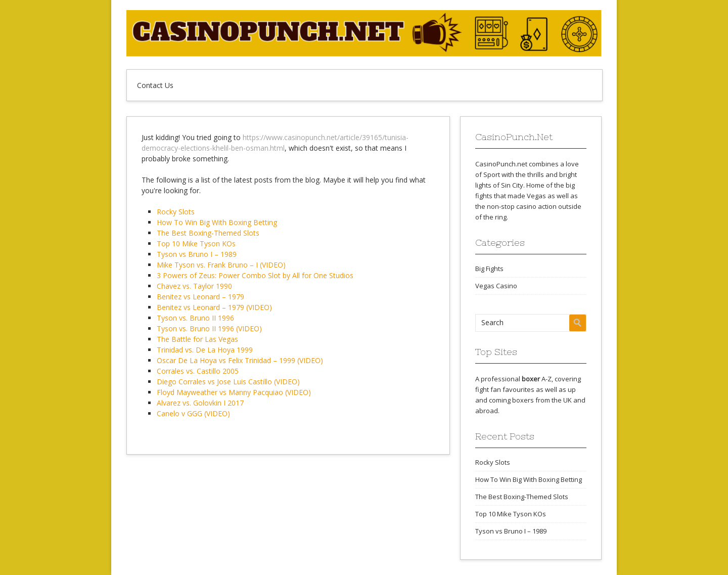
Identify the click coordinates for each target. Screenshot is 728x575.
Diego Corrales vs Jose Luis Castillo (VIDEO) (228, 382)
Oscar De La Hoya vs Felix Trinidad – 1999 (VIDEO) (240, 360)
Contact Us (155, 85)
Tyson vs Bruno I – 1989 (197, 254)
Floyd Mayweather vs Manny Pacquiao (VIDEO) (234, 392)
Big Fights (489, 269)
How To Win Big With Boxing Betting (217, 222)
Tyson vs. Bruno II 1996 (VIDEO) (209, 328)
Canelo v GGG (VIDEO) (193, 413)
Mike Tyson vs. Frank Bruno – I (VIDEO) (221, 265)
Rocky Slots (176, 212)
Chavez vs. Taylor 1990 (194, 286)
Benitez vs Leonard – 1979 (200, 297)
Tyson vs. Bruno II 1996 (195, 318)
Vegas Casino (496, 286)
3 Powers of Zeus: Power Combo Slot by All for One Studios (255, 275)
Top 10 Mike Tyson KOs (196, 244)
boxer (531, 379)
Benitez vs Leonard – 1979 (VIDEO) (214, 307)
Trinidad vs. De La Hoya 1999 (205, 350)
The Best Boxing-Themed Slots (208, 233)
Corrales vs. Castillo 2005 (198, 371)
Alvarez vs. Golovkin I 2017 (200, 403)
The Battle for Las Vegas (197, 339)
